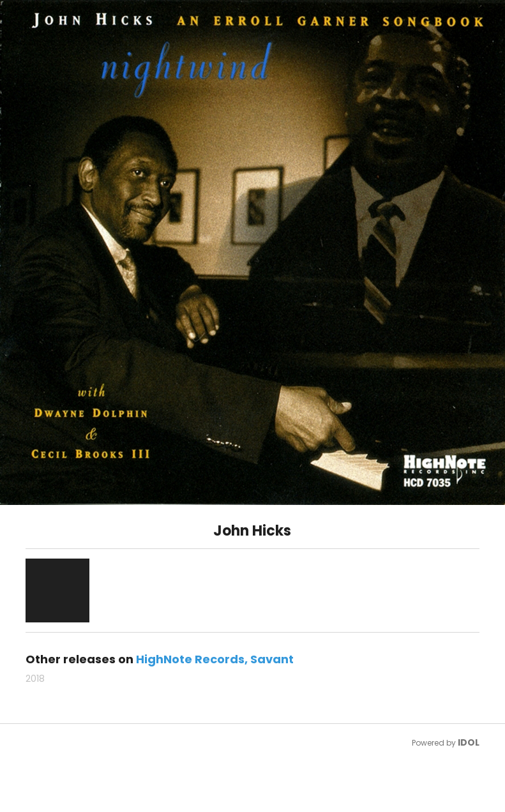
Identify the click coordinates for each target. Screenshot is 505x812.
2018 (35, 679)
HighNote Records (190, 659)
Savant (272, 659)
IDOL (469, 742)
